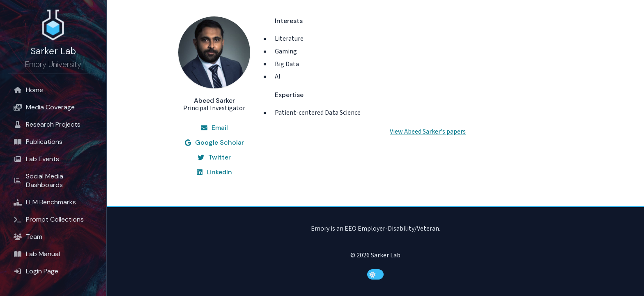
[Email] (214, 128)
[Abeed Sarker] (214, 64)
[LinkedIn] (214, 172)
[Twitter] (214, 157)
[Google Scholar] (214, 143)
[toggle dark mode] (375, 274)
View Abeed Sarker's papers (428, 132)
